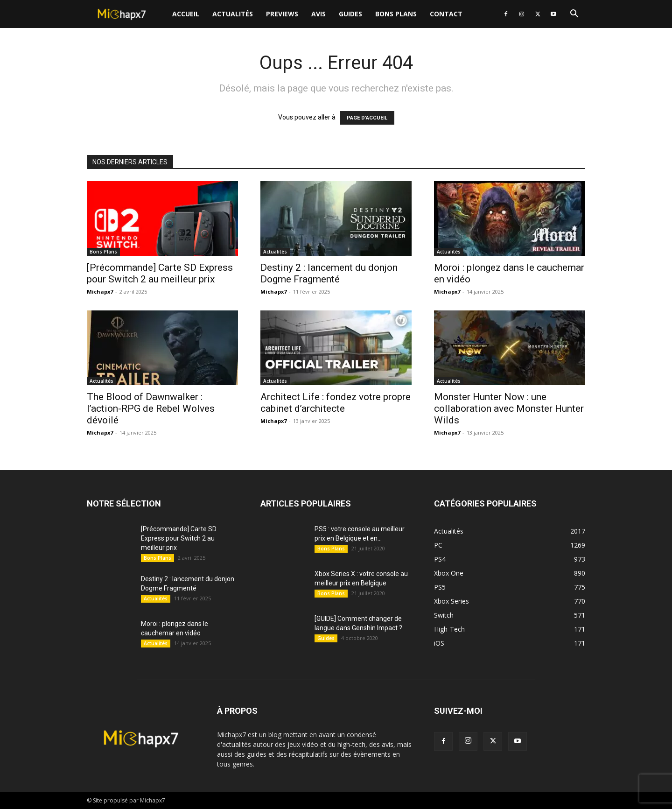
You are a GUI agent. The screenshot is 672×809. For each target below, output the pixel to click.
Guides (350, 14)
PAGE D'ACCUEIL (367, 118)
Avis (318, 14)
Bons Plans (396, 14)
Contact (446, 14)
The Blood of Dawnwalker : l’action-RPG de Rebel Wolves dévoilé (151, 408)
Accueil (186, 14)
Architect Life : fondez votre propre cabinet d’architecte (336, 403)
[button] (574, 15)
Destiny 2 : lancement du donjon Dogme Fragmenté (329, 273)
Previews (282, 14)
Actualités (233, 14)
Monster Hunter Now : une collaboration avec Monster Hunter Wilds (509, 408)
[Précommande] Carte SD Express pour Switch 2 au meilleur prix (160, 273)
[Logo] (126, 14)
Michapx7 (100, 292)
